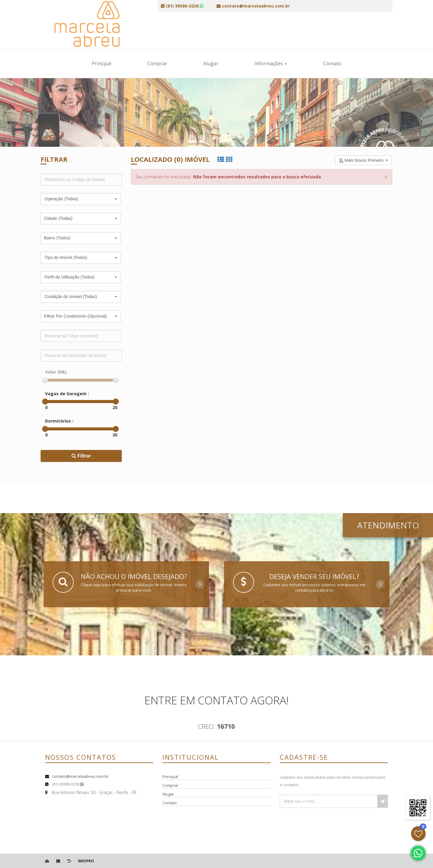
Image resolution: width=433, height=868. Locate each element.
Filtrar (81, 456)
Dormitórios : (59, 421)
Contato (332, 63)
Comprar (157, 63)
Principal (101, 63)
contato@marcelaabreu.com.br (80, 776)
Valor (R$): (56, 372)
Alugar (211, 63)
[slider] (45, 380)
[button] (81, 199)
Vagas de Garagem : (67, 394)
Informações (271, 63)
